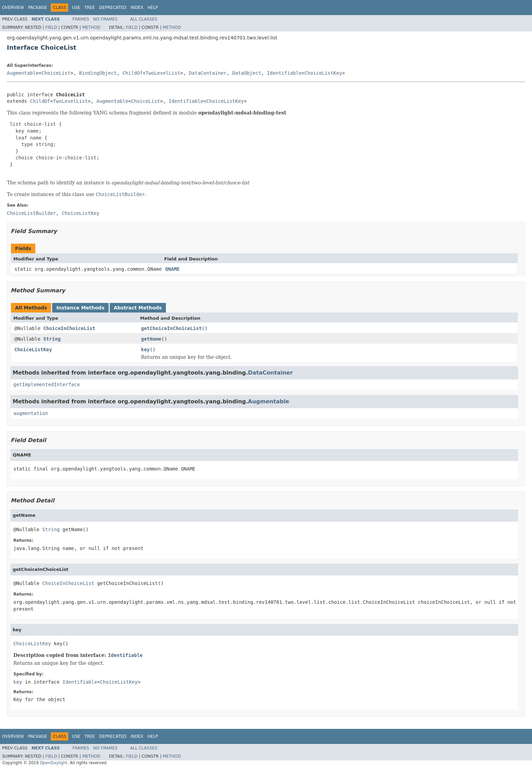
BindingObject (98, 73)
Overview (13, 8)
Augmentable (23, 73)
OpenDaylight (53, 763)
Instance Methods (80, 308)
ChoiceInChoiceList (69, 328)
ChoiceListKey (323, 73)
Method (91, 27)
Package (38, 8)
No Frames (105, 19)
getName (151, 339)
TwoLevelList (163, 73)
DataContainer (208, 73)
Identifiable (284, 73)
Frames (81, 19)
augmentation (31, 413)
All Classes (144, 19)
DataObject (247, 73)
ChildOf (132, 73)
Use (76, 8)
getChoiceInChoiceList (172, 328)
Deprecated (113, 8)
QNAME (172, 269)
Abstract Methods (138, 308)
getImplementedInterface (47, 384)
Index (137, 8)
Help (153, 8)
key (146, 350)
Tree (90, 8)
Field (51, 27)
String (52, 339)
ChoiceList (56, 73)
